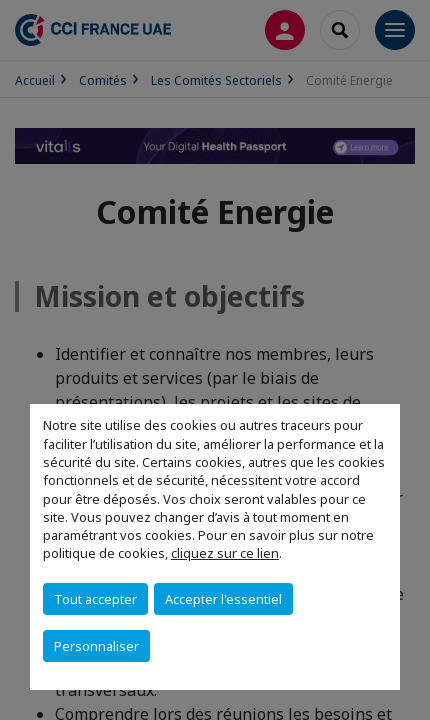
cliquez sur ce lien (225, 553)
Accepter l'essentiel (223, 599)
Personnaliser (96, 646)
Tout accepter (95, 599)
